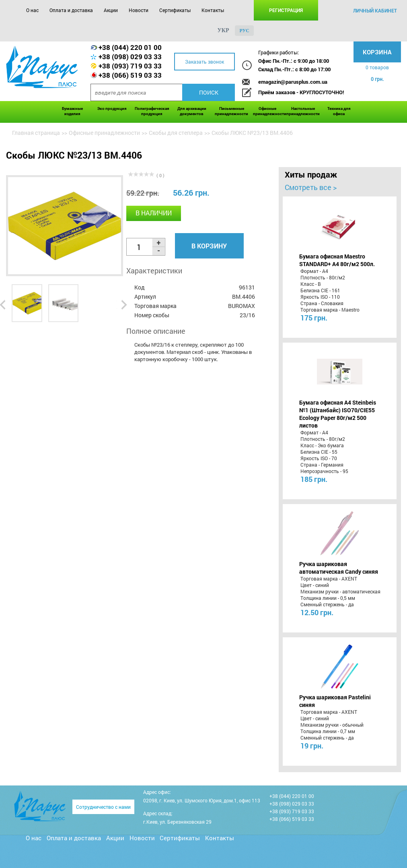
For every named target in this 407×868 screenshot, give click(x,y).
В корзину (209, 246)
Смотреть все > (311, 187)
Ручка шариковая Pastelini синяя (335, 701)
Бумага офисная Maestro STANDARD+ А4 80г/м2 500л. (337, 260)
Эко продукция (112, 108)
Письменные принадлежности (231, 111)
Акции (111, 10)
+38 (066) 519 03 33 (130, 75)
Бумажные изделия (72, 111)
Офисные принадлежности (268, 111)
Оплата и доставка (71, 10)
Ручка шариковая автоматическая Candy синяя (339, 568)
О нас (32, 10)
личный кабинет (375, 10)
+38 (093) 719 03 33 (130, 66)
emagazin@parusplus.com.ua (293, 82)
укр (223, 30)
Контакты (213, 10)
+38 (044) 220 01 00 (130, 47)
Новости (139, 10)
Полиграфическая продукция (152, 111)
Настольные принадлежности (303, 111)
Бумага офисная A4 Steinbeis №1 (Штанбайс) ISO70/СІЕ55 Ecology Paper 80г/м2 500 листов (338, 414)
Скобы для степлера (176, 133)
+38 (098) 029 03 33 (130, 57)
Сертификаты (175, 10)
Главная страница (36, 133)
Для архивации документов (192, 111)
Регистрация (286, 10)
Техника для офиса (339, 111)
